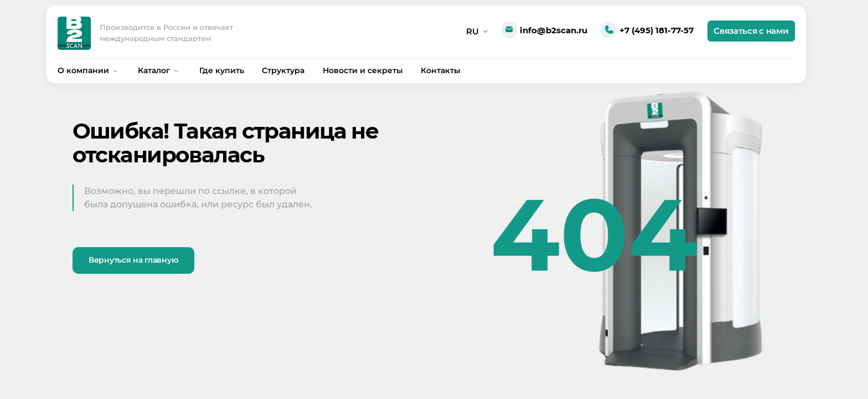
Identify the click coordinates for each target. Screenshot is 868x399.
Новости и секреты (363, 70)
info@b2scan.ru (544, 31)
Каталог (159, 70)
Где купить (222, 70)
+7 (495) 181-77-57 (647, 31)
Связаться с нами (751, 31)
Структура (283, 70)
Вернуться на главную (133, 260)
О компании (89, 70)
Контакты (441, 70)
